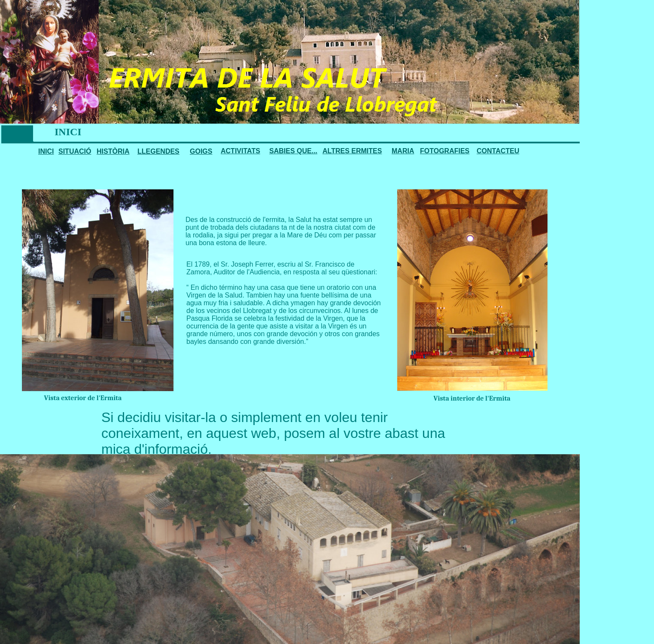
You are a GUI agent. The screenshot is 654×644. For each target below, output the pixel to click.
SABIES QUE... (293, 151)
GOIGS (201, 151)
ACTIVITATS (240, 151)
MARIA (403, 151)
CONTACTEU (498, 151)
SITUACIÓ (75, 151)
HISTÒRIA (113, 151)
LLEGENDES (158, 151)
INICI (46, 151)
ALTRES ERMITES (352, 151)
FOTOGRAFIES (445, 151)
